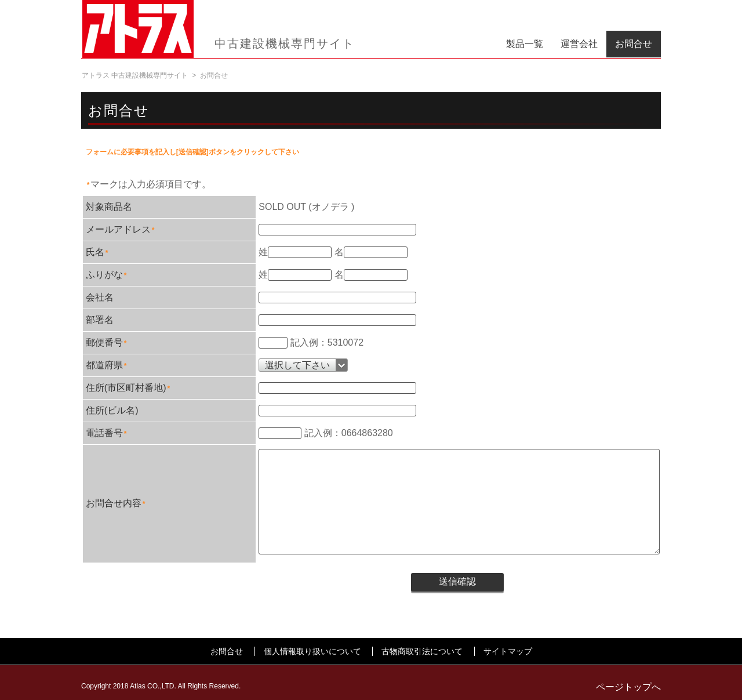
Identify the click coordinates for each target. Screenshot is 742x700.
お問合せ (634, 44)
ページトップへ (628, 687)
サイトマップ (508, 651)
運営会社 (579, 44)
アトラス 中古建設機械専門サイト (135, 75)
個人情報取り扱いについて (312, 651)
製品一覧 (525, 44)
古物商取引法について (422, 651)
